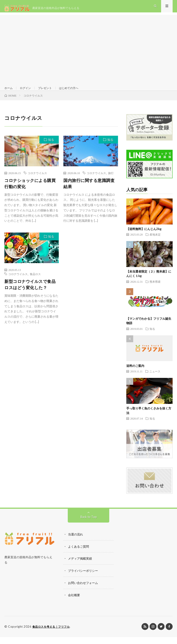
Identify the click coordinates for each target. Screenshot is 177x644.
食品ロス (35, 282)
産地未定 (155, 243)
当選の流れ (76, 542)
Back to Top (89, 525)
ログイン (28, 92)
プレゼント (49, 92)
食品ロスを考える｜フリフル (53, 634)
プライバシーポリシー (84, 578)
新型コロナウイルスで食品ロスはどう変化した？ (30, 293)
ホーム (9, 92)
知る (51, 148)
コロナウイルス (37, 181)
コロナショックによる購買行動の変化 (30, 192)
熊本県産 (155, 290)
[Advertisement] (88, 51)
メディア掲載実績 (81, 566)
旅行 (111, 181)
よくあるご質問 (79, 554)
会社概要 (74, 602)
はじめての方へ (76, 92)
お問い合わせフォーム (84, 590)
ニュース (155, 379)
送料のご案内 (135, 374)
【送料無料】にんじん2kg (144, 237)
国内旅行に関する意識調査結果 (89, 192)
